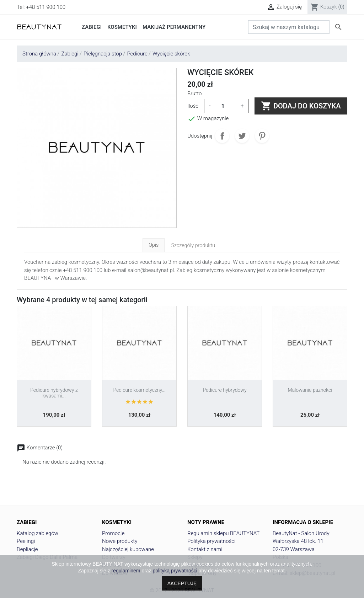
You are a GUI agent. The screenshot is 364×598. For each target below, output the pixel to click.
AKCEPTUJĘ (182, 583)
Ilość (193, 106)
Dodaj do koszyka (301, 106)
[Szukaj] (289, 27)
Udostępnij (222, 136)
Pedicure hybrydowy (224, 390)
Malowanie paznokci (310, 390)
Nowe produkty (120, 541)
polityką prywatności (175, 571)
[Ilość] (226, 106)
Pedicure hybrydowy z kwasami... (54, 393)
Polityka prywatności (211, 541)
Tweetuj (242, 136)
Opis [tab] (154, 245)
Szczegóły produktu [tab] (193, 245)
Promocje (113, 533)
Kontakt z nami (205, 549)
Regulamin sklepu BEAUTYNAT (223, 533)
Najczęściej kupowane (128, 549)
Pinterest (262, 136)
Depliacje (27, 549)
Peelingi (26, 541)
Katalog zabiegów (38, 533)
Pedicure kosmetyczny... (139, 390)
